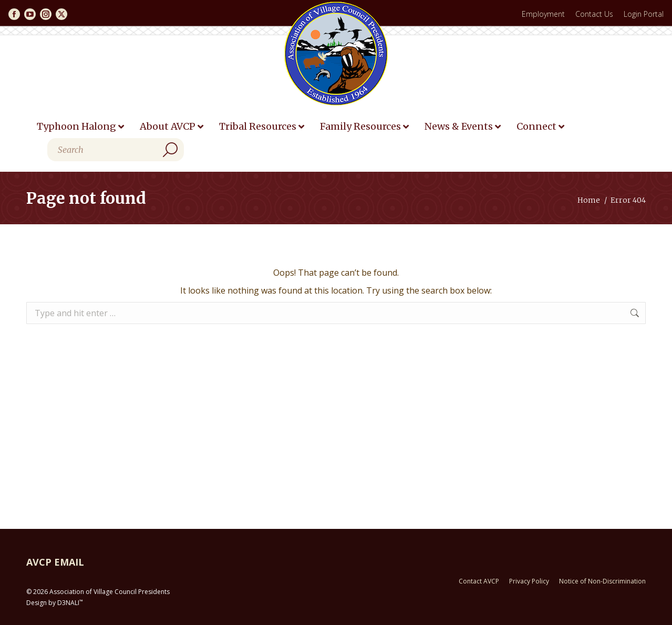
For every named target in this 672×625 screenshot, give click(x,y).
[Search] (116, 150)
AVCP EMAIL (55, 562)
